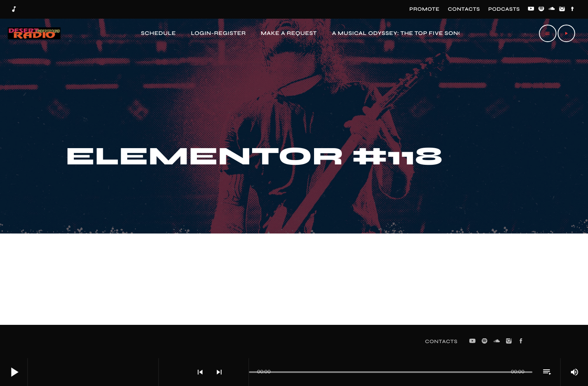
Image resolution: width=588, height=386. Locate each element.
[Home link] (33, 33)
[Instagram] (562, 10)
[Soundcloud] (552, 10)
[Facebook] (573, 10)
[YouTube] (531, 10)
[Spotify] (542, 10)
